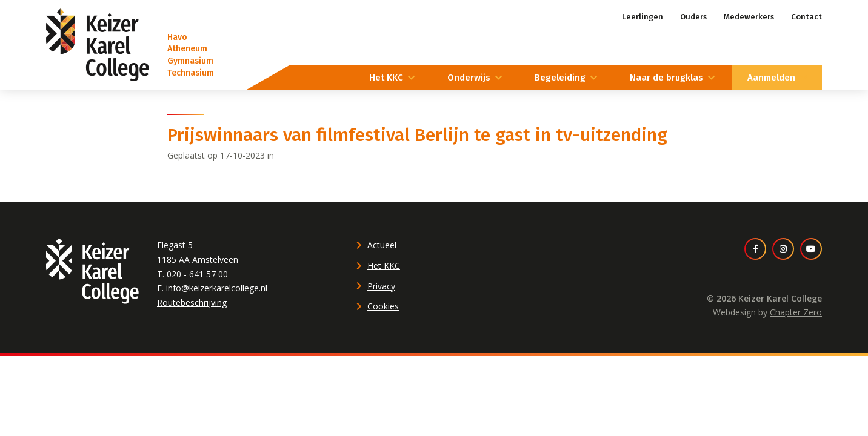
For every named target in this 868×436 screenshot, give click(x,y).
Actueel (382, 245)
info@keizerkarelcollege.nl (217, 288)
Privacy (381, 286)
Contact (806, 17)
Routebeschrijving (192, 302)
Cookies (383, 306)
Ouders (693, 17)
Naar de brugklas (666, 78)
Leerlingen (643, 17)
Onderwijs (469, 78)
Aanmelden (771, 78)
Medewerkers (749, 17)
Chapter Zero (796, 312)
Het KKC (386, 78)
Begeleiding (560, 78)
